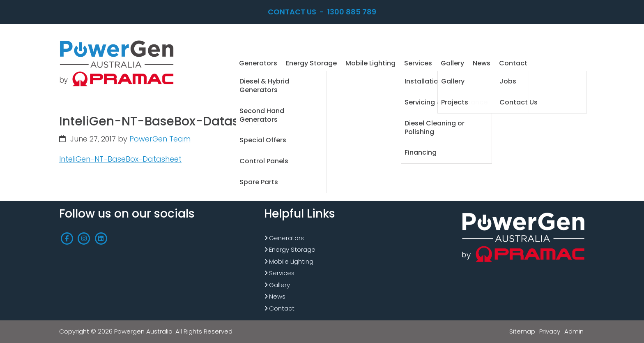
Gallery (279, 285)
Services (282, 273)
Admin (574, 331)
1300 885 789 (352, 12)
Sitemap (522, 331)
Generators (286, 238)
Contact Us (292, 12)
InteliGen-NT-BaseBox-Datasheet (120, 159)
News (277, 296)
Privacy (550, 331)
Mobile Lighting (291, 261)
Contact (282, 308)
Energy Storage (292, 249)
